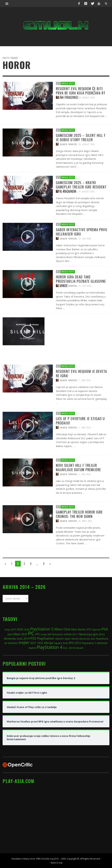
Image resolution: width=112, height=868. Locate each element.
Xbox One (62, 629)
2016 (78, 643)
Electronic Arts (87, 639)
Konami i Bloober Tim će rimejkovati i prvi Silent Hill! (81, 341)
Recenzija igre (88, 634)
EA (6, 643)
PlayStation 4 (50, 647)
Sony (7, 629)
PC (31, 633)
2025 (24, 634)
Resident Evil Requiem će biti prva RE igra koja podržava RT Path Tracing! (81, 93)
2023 (40, 643)
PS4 (105, 629)
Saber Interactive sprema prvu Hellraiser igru (83, 247)
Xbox (17, 634)
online (68, 634)
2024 (10, 634)
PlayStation (46, 638)
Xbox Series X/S (81, 629)
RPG (71, 643)
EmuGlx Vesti (68, 83)
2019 (26, 639)
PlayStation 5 (42, 629)
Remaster (57, 634)
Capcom (96, 629)
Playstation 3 (89, 643)
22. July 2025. (86, 254)
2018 (72, 648)
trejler (24, 642)
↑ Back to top (56, 863)
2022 (102, 634)
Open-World (71, 639)
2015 (14, 629)
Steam (79, 648)
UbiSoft (59, 639)
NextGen (13, 643)
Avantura (102, 639)
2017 (75, 634)
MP (49, 634)
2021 (33, 643)
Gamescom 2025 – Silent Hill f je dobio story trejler (82, 153)
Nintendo (10, 639)
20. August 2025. (87, 97)
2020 (20, 629)
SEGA (20, 639)
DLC (65, 648)
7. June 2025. (86, 443)
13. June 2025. (87, 348)
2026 (27, 629)
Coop (44, 634)
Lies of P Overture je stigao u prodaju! (81, 436)
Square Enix (61, 643)
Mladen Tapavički (69, 97)
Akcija (48, 643)
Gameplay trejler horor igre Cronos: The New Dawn (80, 529)
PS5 (33, 638)
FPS (37, 634)
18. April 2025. (87, 537)
